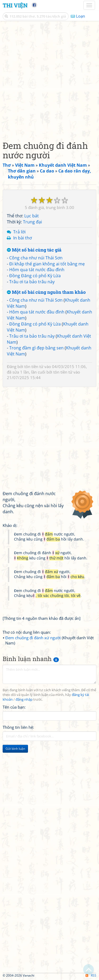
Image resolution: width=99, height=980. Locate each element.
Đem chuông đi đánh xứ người (33, 638)
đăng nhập (24, 699)
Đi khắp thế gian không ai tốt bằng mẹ (47, 264)
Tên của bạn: (14, 707)
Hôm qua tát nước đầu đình (37, 270)
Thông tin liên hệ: (18, 727)
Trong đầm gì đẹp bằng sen (36, 348)
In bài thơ (23, 238)
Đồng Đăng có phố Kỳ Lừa (35, 276)
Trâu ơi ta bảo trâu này (32, 282)
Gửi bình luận (15, 749)
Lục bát (32, 216)
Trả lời (19, 232)
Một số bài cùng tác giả (34, 250)
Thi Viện (15, 5)
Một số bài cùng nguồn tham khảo (46, 292)
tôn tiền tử (34, 366)
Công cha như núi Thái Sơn (36, 258)
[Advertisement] (49, 79)
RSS (91, 975)
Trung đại (32, 222)
